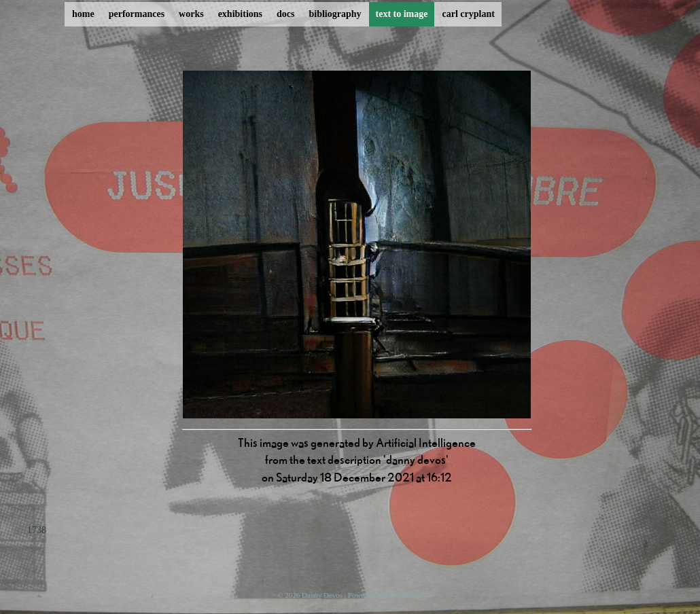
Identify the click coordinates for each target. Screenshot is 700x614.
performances (137, 14)
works (191, 14)
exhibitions (240, 14)
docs (285, 14)
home (83, 14)
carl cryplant (468, 14)
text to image (402, 14)
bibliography (335, 14)
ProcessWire (404, 595)
